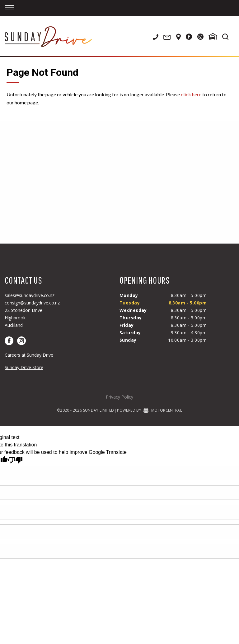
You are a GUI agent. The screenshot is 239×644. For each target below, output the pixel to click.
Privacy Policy (119, 397)
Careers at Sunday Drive (29, 355)
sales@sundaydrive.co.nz (30, 295)
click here (191, 94)
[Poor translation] (15, 460)
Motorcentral (163, 410)
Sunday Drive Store (24, 367)
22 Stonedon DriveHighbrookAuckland (23, 318)
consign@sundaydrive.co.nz (32, 303)
